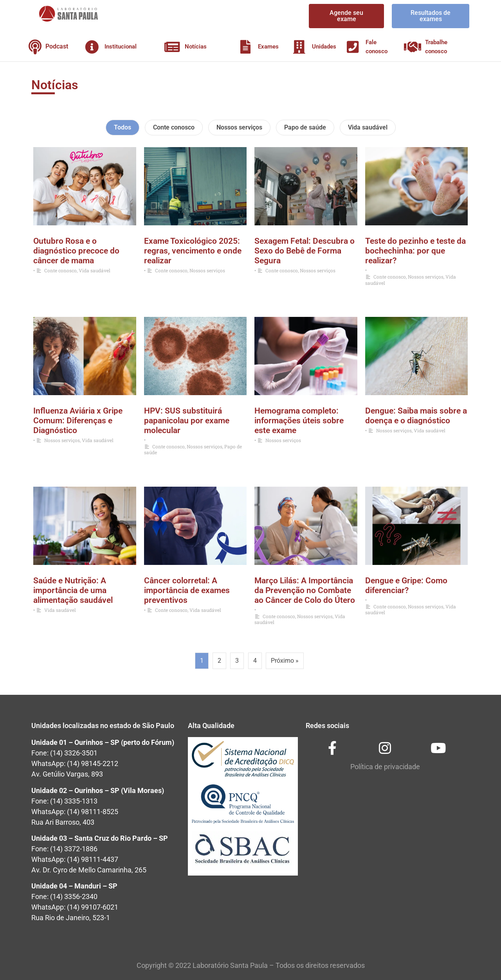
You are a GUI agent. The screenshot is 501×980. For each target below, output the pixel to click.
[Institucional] (92, 47)
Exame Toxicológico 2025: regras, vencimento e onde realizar (193, 251)
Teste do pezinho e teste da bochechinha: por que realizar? (415, 251)
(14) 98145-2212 (93, 763)
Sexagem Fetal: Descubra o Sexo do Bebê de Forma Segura (305, 251)
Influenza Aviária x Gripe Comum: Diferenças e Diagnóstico (78, 421)
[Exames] (245, 47)
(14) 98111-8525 (93, 812)
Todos (123, 127)
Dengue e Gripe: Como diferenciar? (406, 585)
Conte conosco (174, 127)
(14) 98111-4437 (93, 859)
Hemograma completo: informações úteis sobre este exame (299, 421)
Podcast (57, 46)
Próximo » (285, 661)
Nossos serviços (239, 127)
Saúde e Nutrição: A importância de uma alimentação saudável (73, 590)
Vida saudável (368, 127)
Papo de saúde (305, 127)
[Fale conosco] (353, 47)
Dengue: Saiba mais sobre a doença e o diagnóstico (416, 416)
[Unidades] (299, 47)
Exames (268, 47)
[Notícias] (172, 47)
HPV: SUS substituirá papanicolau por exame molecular (187, 421)
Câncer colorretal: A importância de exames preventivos (187, 590)
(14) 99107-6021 (93, 907)
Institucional (121, 47)
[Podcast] (35, 47)
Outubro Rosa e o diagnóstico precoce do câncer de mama (76, 251)
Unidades (324, 47)
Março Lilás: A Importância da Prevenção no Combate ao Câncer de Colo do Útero (305, 590)
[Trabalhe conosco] (412, 47)
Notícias (196, 47)
